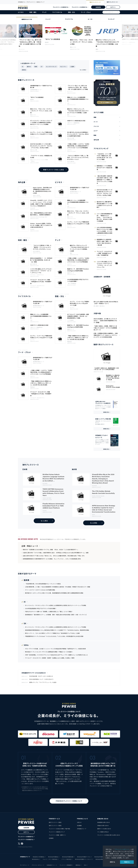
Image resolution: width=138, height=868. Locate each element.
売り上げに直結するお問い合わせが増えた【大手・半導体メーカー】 (106, 303)
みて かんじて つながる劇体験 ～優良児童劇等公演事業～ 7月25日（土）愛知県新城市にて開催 (78, 316)
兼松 (97, 49)
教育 (36, 67)
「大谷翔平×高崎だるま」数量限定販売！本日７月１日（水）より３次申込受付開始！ (106, 369)
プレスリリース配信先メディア (57, 832)
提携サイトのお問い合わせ (104, 829)
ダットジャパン (34, 126)
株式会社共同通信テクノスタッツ (83, 859)
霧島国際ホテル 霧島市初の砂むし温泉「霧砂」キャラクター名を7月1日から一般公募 (104, 242)
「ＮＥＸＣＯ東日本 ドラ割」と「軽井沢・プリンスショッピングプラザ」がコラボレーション (78, 157)
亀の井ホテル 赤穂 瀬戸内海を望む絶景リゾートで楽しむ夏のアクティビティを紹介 (104, 204)
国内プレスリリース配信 (55, 822)
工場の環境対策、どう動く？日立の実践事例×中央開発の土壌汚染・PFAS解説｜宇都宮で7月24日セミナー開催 (58, 587)
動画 (95, 135)
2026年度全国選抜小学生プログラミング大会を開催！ (78, 280)
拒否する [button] (113, 862)
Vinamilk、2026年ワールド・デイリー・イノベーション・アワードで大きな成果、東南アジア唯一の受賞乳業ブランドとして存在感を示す (41, 203)
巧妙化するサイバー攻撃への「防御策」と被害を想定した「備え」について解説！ (49, 612)
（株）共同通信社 (72, 283)
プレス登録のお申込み (103, 832)
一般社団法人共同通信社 (38, 857)
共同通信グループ (82, 829)
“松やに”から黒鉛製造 (52, 39)
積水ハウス (73, 47)
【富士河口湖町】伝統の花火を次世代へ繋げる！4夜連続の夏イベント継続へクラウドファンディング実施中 (104, 180)
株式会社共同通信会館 (68, 857)
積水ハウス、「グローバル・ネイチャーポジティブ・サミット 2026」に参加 (82, 42)
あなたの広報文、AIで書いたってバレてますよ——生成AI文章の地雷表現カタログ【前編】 (105, 321)
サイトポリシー (24, 865)
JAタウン (70, 150)
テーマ (96, 122)
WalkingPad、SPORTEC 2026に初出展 (113, 387)
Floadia (45, 511)
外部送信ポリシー (51, 865)
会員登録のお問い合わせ (104, 822)
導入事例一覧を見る (99, 306)
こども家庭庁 (71, 320)
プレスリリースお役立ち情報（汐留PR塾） (60, 829)
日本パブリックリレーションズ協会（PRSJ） (39, 160)
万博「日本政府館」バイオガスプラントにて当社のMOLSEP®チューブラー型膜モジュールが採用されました (56, 655)
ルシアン (32, 136)
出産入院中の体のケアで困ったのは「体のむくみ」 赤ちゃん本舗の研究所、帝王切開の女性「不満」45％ (54, 556)
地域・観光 (33, 12)
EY (42, 67)
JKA (68, 103)
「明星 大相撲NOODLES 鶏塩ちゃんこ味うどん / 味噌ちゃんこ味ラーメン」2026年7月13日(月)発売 (78, 338)
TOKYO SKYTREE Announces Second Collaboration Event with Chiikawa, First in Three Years (53, 492)
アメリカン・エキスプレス (37, 275)
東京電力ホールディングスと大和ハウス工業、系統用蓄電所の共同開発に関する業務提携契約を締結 (54, 593)
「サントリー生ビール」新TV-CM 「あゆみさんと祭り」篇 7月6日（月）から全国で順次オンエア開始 (30, 43)
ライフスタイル (57, 12)
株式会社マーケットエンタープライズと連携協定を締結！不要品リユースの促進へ (49, 652)
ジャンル (96, 126)
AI (23, 67)
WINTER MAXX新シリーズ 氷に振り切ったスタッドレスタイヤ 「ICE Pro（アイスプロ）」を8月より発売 (41, 146)
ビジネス (21, 12)
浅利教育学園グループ (36, 90)
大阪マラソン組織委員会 (73, 123)
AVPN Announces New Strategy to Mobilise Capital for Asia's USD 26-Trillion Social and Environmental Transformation (104, 509)
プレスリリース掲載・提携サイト (57, 835)
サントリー (22, 49)
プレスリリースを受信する (80, 7)
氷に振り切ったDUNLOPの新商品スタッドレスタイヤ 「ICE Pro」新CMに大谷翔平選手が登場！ (78, 134)
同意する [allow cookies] (127, 862)
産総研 (47, 42)
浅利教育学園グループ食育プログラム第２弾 (41, 87)
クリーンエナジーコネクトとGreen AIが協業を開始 (40, 590)
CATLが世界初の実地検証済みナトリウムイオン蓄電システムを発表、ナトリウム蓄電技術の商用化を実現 (104, 230)
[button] (123, 36)
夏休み (29, 67)
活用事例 (51, 838)
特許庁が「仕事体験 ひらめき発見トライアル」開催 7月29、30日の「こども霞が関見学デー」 (51, 550)
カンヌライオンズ (51, 67)
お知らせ (79, 822)
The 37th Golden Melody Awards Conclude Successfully (103, 492)
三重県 (72, 67)
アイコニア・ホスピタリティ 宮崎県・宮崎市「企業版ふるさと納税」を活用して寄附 (50, 658)
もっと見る (83, 70)
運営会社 (78, 865)
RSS (85, 865)
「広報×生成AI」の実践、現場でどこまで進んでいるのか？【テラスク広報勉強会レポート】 (105, 328)
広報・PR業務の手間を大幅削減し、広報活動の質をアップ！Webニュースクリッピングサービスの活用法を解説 (106, 335)
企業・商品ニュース (30, 546)
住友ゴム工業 (71, 138)
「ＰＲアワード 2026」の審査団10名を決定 (41, 156)
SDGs (26, 645)
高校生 (24, 70)
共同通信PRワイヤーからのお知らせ (34, 673)
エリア (96, 131)
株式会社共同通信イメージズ (102, 857)
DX (25, 623)
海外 (112, 2)
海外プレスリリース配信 (55, 826)
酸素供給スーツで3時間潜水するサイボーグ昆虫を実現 (104, 168)
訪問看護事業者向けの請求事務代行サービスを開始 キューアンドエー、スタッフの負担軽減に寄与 (52, 559)
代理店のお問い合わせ (103, 826)
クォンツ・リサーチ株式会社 (50, 859)
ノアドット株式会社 (66, 859)
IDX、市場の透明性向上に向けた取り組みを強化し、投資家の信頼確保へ (41, 214)
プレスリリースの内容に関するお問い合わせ (109, 835)
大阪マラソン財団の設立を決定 (76, 121)
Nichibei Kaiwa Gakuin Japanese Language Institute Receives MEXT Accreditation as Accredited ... (53, 478)
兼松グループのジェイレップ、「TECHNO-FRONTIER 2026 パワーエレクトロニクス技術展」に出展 (107, 43)
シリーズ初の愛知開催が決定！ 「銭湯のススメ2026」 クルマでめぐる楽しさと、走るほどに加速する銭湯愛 (104, 217)
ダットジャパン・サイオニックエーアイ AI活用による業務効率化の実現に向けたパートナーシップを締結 (41, 122)
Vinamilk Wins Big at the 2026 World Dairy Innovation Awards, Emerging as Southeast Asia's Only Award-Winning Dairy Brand (103, 479)
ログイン (113, 7)
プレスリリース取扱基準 (66, 865)
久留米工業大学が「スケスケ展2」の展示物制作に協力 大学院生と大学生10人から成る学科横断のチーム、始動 (56, 553)
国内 (95, 2)
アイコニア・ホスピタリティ (37, 286)
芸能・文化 (72, 12)
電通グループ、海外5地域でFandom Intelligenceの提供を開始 (78, 270)
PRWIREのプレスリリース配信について (69, 801)
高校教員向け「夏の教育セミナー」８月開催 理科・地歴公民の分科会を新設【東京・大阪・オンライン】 (56, 615)
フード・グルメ (86, 12)
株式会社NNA (35, 859)
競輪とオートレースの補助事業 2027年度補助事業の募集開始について (78, 99)
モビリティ (63, 67)
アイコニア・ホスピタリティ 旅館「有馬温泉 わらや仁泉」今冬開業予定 (41, 282)
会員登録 (98, 7)
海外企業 (96, 140)
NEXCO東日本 (71, 161)
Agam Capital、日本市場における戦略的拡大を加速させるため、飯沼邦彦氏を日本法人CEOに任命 (42, 190)
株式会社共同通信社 (53, 857)
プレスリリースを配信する (61, 7)
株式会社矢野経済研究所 (102, 859)
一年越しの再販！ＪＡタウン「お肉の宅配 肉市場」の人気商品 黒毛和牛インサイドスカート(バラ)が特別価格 (78, 146)
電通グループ (71, 273)
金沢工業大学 (34, 264)
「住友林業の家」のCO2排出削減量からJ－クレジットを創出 (43, 584)
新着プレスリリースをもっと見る (54, 170)
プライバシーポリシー (122, 849)
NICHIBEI (45, 483)
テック (44, 12)
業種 (95, 117)
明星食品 (69, 342)
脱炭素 (27, 580)
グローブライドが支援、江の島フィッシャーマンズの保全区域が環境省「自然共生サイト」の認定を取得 (55, 649)
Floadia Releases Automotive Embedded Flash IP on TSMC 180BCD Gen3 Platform (53, 506)
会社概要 (79, 826)
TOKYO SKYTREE (47, 498)
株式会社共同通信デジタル (84, 857)
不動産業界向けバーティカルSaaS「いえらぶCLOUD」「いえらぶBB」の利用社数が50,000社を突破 (54, 636)
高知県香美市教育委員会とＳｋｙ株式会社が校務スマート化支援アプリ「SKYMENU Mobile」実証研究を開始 (57, 630)
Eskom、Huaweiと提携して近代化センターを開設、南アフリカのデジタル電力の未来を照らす (41, 225)
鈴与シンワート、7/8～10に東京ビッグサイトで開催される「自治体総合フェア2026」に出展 (52, 633)
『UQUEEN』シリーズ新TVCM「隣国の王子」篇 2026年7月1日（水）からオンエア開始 (104, 157)
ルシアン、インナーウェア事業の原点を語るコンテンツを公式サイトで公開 (41, 133)
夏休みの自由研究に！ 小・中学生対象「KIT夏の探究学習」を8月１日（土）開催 (41, 260)
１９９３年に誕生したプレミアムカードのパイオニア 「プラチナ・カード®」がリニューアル (41, 271)
